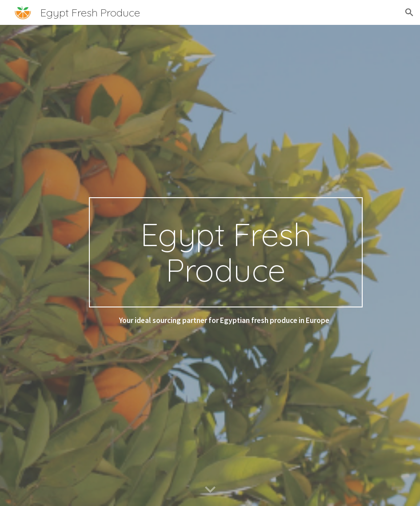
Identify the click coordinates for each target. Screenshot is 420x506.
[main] (226, 252)
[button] (409, 12)
